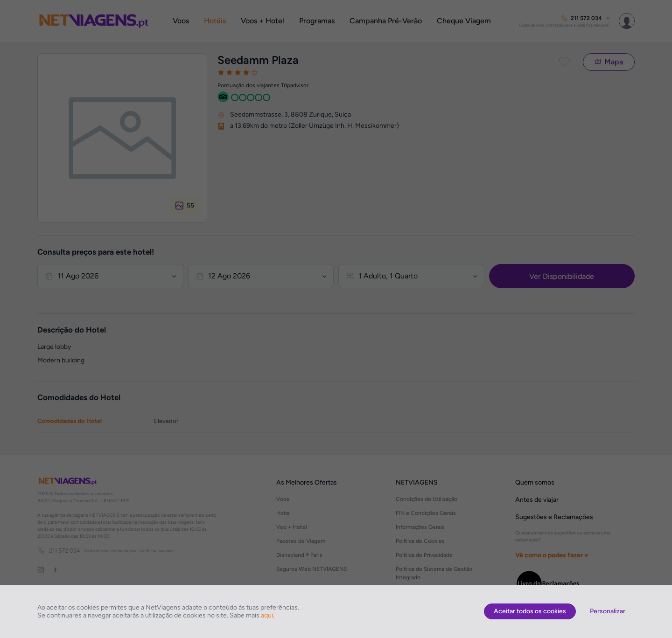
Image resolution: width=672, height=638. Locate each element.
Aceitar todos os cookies (530, 611)
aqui (267, 615)
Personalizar (608, 611)
